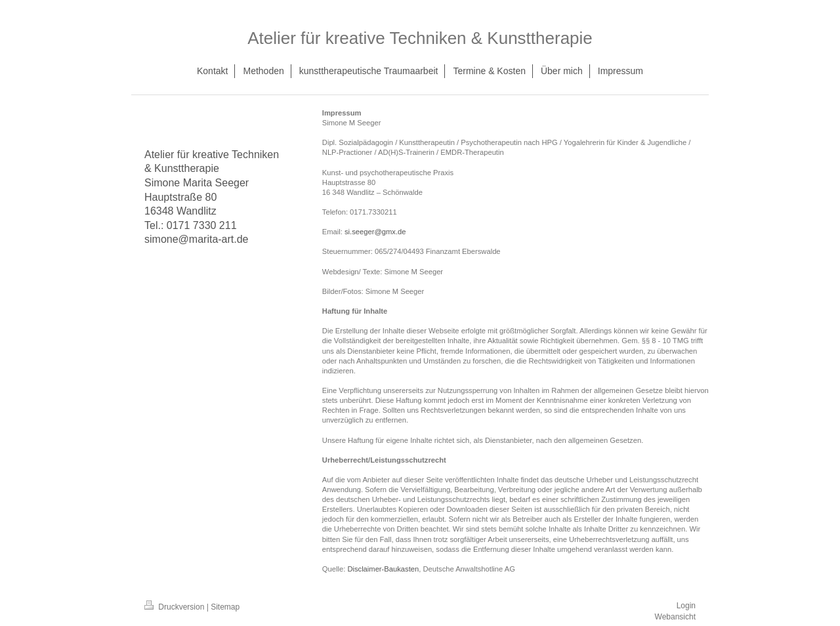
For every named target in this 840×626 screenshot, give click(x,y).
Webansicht (675, 617)
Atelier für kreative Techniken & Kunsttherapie (420, 38)
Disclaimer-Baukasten (383, 569)
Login (686, 606)
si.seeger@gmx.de (375, 232)
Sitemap (225, 607)
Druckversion (176, 607)
